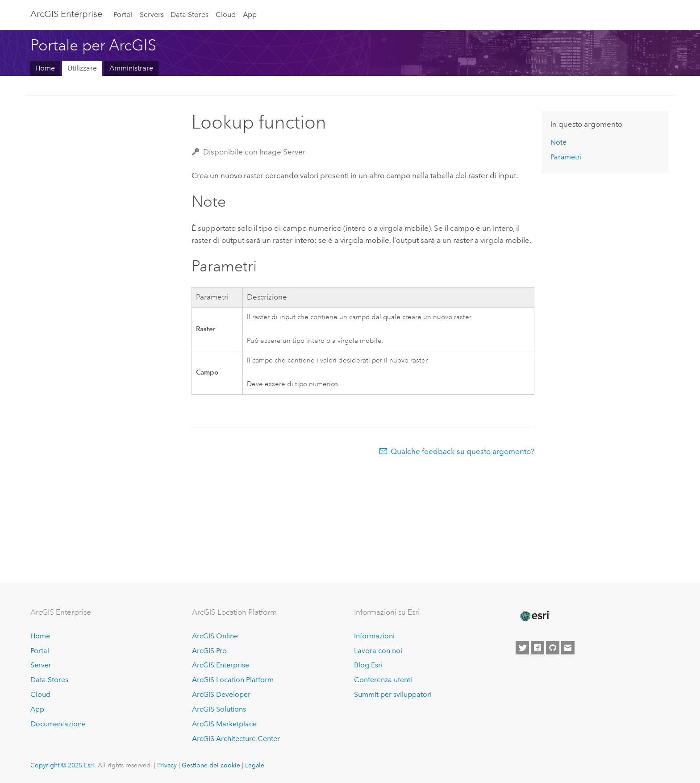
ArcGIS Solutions (219, 709)
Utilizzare (82, 68)
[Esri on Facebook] (537, 648)
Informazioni (374, 636)
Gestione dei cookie (211, 765)
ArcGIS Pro (209, 651)
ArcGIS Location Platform (233, 680)
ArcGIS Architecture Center (236, 739)
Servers (152, 15)
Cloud (226, 15)
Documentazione (58, 724)
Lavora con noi (378, 651)
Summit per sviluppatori (393, 694)
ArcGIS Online (215, 636)
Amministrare (131, 68)
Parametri (566, 157)
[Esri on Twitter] (522, 648)
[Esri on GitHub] (553, 648)
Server (41, 665)
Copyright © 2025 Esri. (63, 765)
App (250, 15)
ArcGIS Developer (221, 694)
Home (45, 68)
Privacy (167, 765)
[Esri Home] (534, 616)
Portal (123, 15)
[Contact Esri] (568, 648)
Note (558, 142)
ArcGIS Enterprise (66, 14)
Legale (255, 765)
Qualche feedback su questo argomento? (462, 451)
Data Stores (190, 15)
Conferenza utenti (383, 680)
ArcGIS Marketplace (224, 724)
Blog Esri (368, 665)
